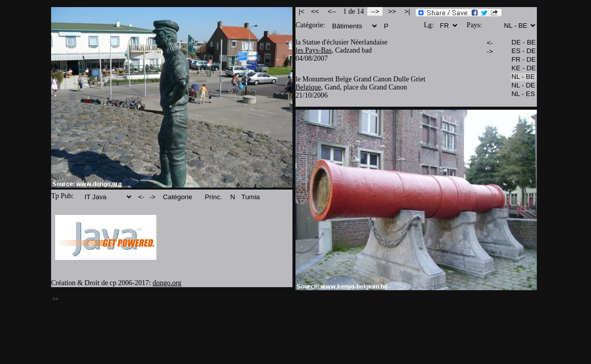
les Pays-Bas (313, 50)
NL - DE (524, 86)
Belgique (308, 87)
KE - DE (524, 69)
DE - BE (524, 43)
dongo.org (167, 283)
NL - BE (524, 77)
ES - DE (524, 51)
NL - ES (524, 94)
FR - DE (524, 60)
